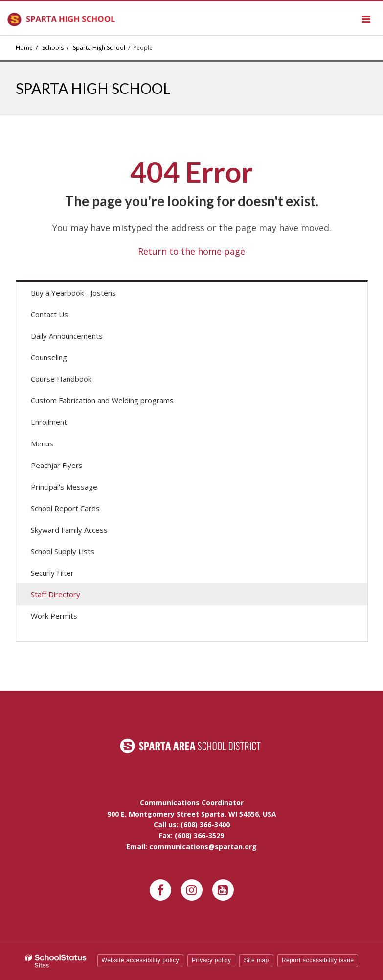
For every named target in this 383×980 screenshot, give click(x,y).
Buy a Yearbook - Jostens (87, 295)
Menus (56, 446)
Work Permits (54, 616)
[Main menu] (366, 19)
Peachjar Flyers (71, 467)
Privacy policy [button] (211, 960)
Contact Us (49, 314)
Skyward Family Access (83, 532)
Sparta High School (99, 48)
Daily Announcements (81, 338)
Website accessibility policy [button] (141, 960)
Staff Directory (56, 594)
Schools (53, 48)
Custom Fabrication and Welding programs (102, 400)
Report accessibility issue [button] (318, 960)
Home (24, 48)
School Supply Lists (63, 551)
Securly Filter (52, 573)
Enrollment (49, 422)
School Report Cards (65, 508)
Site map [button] (256, 960)
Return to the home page (191, 251)
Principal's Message (64, 487)
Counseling (49, 357)
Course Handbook (61, 379)
